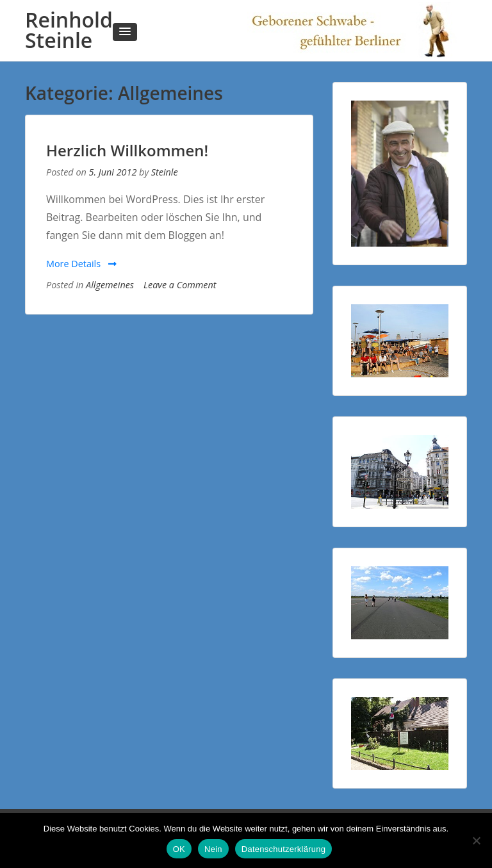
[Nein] (476, 840)
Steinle (165, 172)
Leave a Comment (180, 285)
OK (179, 849)
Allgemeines (110, 285)
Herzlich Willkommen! (127, 150)
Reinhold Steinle (69, 30)
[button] (125, 32)
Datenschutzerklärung (283, 849)
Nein (213, 849)
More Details (81, 264)
